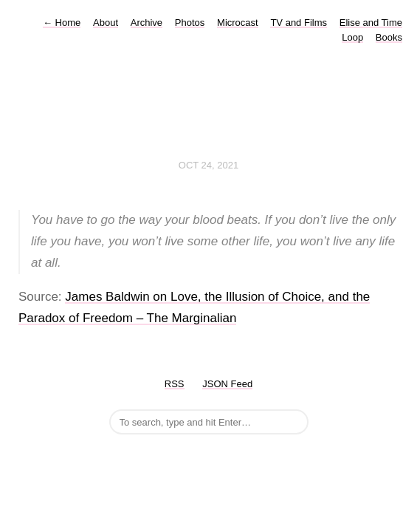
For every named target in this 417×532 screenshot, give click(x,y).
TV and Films (299, 23)
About (106, 23)
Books (389, 37)
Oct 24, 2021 (208, 165)
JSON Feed (227, 384)
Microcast (238, 23)
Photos (190, 23)
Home (62, 23)
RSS (175, 384)
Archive (147, 23)
